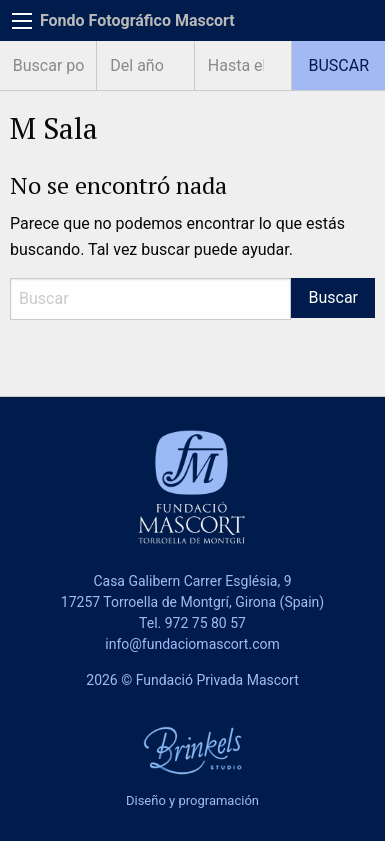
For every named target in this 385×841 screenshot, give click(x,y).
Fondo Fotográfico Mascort (137, 20)
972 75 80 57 (205, 623)
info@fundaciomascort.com (192, 644)
